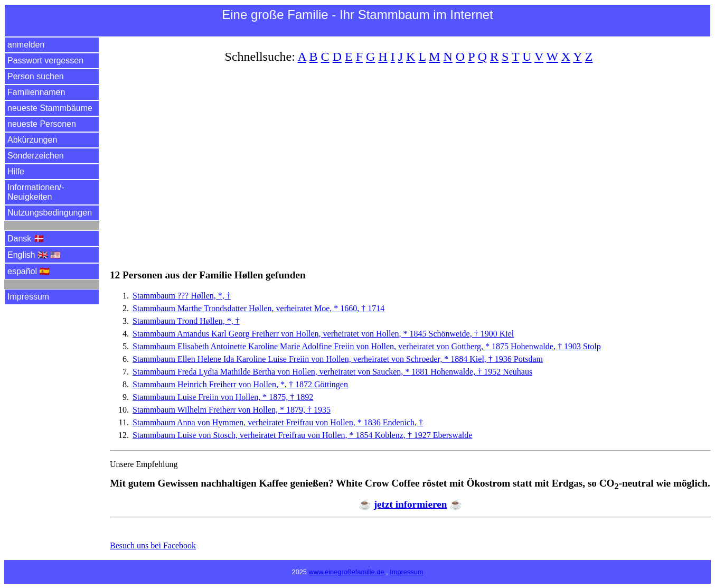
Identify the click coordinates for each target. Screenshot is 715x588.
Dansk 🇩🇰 (26, 239)
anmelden (26, 45)
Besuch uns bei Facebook (153, 545)
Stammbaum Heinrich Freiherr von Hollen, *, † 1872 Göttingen (240, 384)
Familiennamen (36, 92)
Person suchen (36, 76)
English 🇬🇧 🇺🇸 (34, 255)
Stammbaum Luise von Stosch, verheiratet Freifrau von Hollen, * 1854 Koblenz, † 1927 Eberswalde (302, 435)
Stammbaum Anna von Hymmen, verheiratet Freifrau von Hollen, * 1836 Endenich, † (278, 422)
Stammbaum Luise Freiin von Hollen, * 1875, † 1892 (223, 397)
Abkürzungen (32, 140)
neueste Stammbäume (50, 108)
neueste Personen (42, 124)
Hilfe (16, 171)
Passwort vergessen (45, 60)
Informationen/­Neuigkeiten (36, 192)
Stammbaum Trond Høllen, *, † (186, 321)
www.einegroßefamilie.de (347, 572)
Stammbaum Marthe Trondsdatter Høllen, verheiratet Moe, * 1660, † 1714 (258, 308)
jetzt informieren (411, 504)
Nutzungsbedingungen (50, 213)
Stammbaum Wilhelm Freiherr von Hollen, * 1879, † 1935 (232, 410)
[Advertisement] (410, 160)
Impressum (28, 297)
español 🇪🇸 (29, 271)
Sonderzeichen (36, 156)
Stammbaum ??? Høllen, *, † (182, 296)
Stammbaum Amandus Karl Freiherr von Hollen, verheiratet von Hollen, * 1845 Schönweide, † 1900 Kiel (323, 334)
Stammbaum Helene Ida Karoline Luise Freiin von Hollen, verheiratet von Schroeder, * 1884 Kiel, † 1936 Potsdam (338, 359)
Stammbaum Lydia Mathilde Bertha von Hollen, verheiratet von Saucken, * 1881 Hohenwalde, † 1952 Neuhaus (332, 372)
